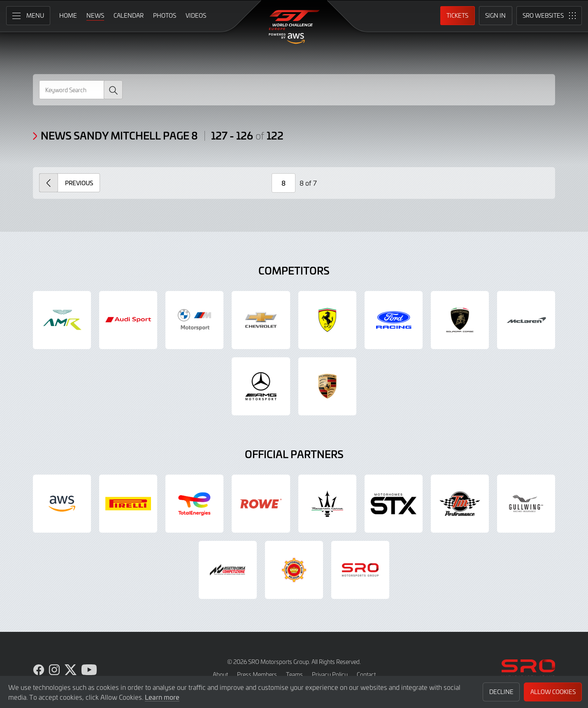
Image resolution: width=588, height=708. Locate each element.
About (220, 674)
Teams (294, 674)
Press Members (257, 674)
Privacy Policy (330, 674)
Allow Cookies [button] (553, 692)
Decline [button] (501, 692)
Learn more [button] (162, 697)
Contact (366, 674)
